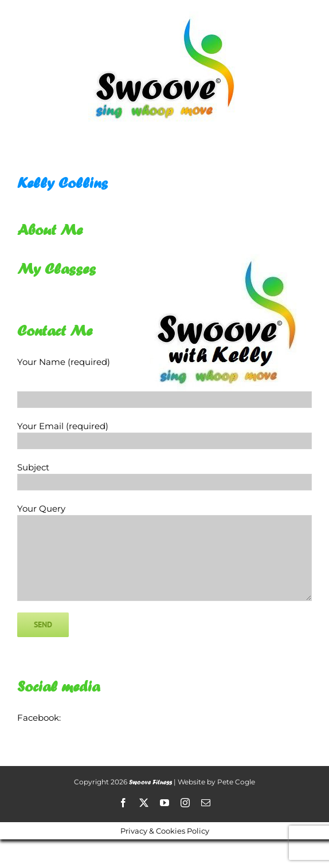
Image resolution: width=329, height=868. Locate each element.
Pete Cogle (236, 782)
